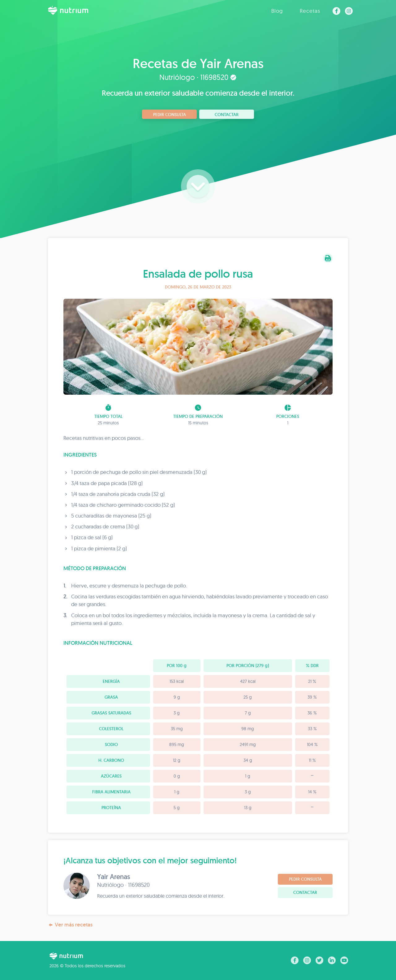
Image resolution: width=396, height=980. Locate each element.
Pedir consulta (170, 115)
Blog (277, 11)
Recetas (310, 11)
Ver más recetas (70, 925)
